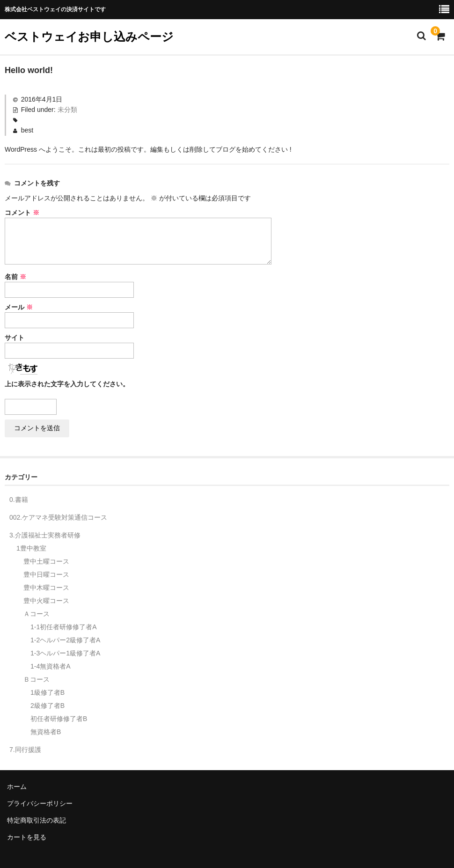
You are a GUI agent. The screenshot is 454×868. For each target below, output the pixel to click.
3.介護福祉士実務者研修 (45, 535)
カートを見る (27, 837)
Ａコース (37, 614)
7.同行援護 (25, 750)
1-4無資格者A (51, 666)
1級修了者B (48, 692)
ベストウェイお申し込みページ (89, 37)
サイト (15, 338)
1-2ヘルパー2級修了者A (65, 640)
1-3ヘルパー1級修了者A (65, 653)
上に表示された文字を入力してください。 (67, 384)
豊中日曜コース (46, 574)
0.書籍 (19, 500)
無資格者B (46, 732)
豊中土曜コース (46, 561)
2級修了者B (48, 706)
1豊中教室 (31, 548)
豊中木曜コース (46, 588)
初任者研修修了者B (59, 719)
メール (19, 307)
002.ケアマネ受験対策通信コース (58, 517)
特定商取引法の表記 (37, 820)
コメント (22, 213)
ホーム (17, 787)
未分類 (67, 110)
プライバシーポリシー (40, 803)
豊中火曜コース (46, 601)
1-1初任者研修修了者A (64, 627)
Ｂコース (37, 679)
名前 (15, 277)
